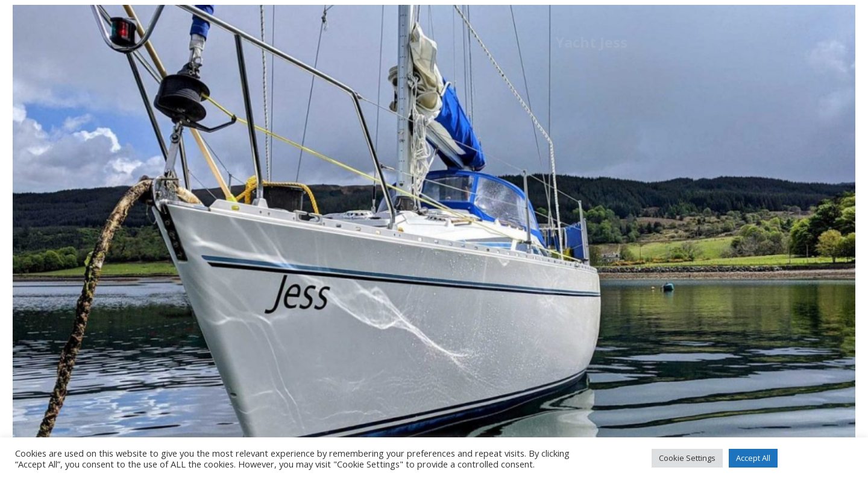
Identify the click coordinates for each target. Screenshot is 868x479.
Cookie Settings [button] (687, 458)
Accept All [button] (753, 458)
